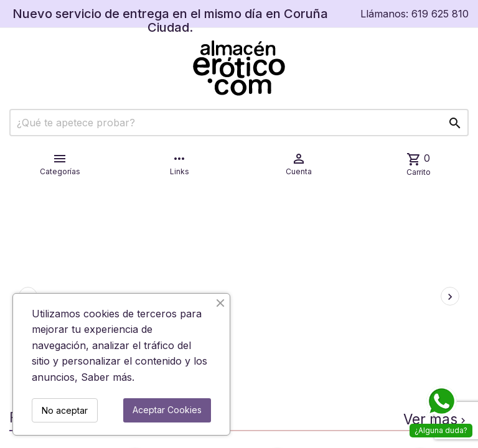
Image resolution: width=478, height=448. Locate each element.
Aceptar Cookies (167, 410)
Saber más (106, 377)
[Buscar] (239, 123)
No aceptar (65, 410)
